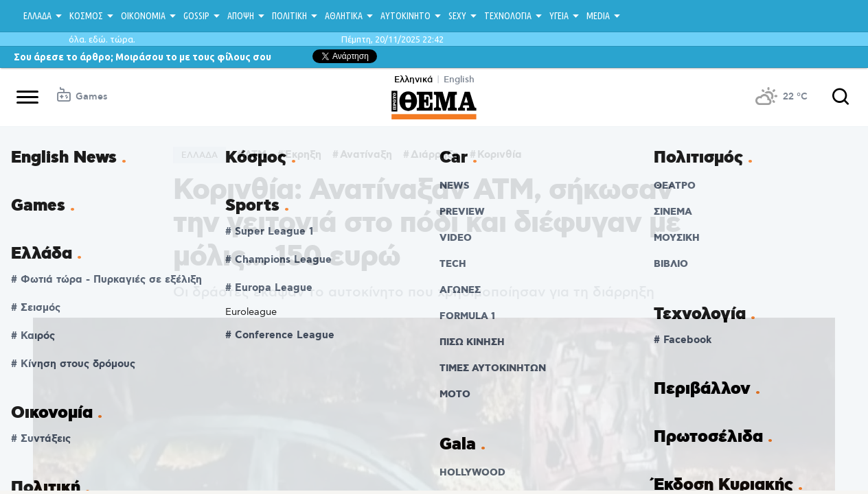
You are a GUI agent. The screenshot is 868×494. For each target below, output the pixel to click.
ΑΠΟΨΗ (241, 16)
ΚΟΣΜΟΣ (86, 16)
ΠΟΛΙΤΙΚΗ (289, 16)
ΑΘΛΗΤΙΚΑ (344, 16)
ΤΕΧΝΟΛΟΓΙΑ (508, 16)
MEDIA (598, 16)
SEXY (457, 16)
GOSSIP (196, 16)
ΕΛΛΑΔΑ (37, 16)
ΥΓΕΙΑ (559, 16)
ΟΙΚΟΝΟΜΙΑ (143, 16)
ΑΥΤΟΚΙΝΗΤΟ (406, 16)
